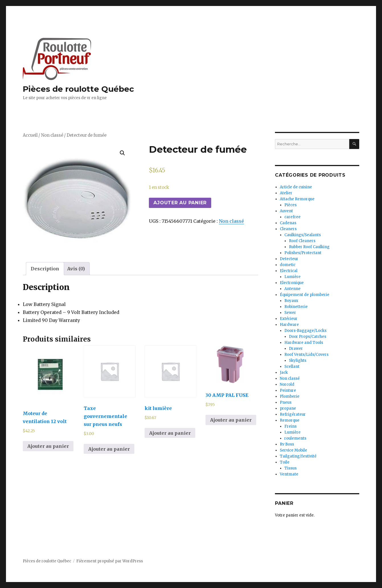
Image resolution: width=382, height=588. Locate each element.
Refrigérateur (293, 414)
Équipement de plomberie (305, 295)
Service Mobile (293, 450)
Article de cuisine (296, 187)
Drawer (296, 349)
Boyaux (291, 301)
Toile (285, 462)
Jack (284, 372)
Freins (290, 426)
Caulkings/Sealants (303, 235)
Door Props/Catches (308, 337)
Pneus (286, 402)
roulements (295, 438)
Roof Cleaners (302, 241)
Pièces (290, 205)
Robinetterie (296, 307)
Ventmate (289, 474)
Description (45, 269)
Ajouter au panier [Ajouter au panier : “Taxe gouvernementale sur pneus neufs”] (109, 449)
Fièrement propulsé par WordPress (110, 561)
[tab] (45, 269)
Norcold (287, 384)
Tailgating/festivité (298, 456)
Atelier (286, 193)
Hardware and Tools (304, 343)
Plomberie (290, 396)
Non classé (52, 135)
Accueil (30, 135)
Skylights (298, 361)
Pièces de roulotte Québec (78, 89)
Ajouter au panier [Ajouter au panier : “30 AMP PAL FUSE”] (231, 420)
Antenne (292, 289)
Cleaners (288, 229)
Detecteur (289, 259)
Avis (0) (76, 269)
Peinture (288, 390)
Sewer (290, 313)
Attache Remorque (297, 199)
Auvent (286, 211)
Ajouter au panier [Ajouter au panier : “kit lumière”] (170, 433)
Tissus (290, 468)
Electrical (289, 271)
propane (288, 408)
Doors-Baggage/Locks (305, 331)
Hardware (289, 325)
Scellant (292, 367)
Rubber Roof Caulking (309, 247)
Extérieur (289, 319)
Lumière (292, 277)
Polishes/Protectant (303, 253)
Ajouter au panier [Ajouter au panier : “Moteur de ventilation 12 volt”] (48, 446)
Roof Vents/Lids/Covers (306, 355)
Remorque (290, 420)
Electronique (292, 283)
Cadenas (288, 223)
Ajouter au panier (180, 203)
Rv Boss (287, 444)
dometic (288, 265)
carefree (292, 217)
